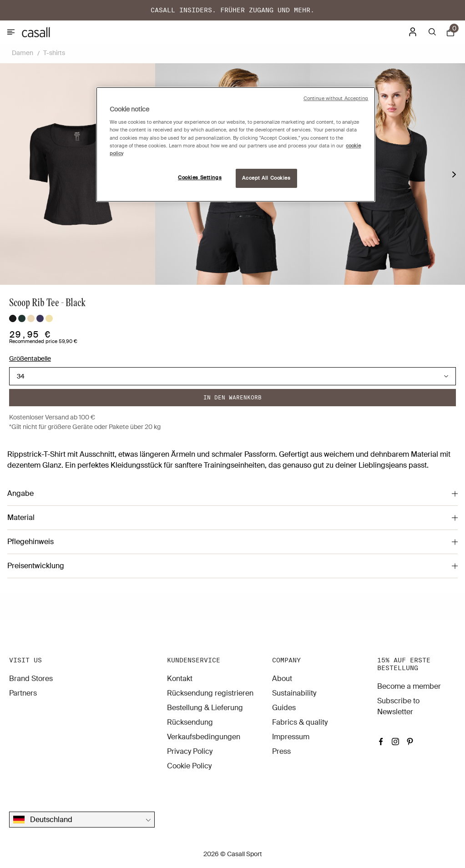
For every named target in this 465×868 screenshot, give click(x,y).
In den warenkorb (232, 397)
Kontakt (180, 679)
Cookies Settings (200, 178)
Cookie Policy (189, 766)
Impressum (291, 737)
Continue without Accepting (336, 98)
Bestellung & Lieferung (205, 708)
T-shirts (54, 53)
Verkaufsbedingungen (204, 737)
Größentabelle (30, 358)
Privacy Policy (190, 751)
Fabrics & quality (300, 722)
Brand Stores (31, 679)
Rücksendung (190, 722)
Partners (23, 693)
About (282, 679)
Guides (284, 708)
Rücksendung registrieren (210, 693)
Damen (23, 53)
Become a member (409, 686)
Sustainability (294, 693)
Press (281, 751)
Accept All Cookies (266, 178)
